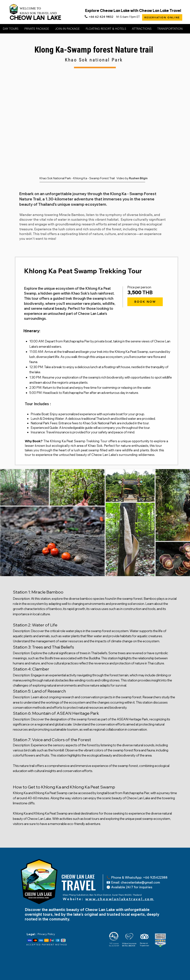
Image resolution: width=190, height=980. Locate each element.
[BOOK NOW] (145, 302)
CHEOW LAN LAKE (35, 17)
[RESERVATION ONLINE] (162, 17)
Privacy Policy (46, 934)
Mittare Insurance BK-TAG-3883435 (129, 945)
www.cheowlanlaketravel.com (120, 899)
